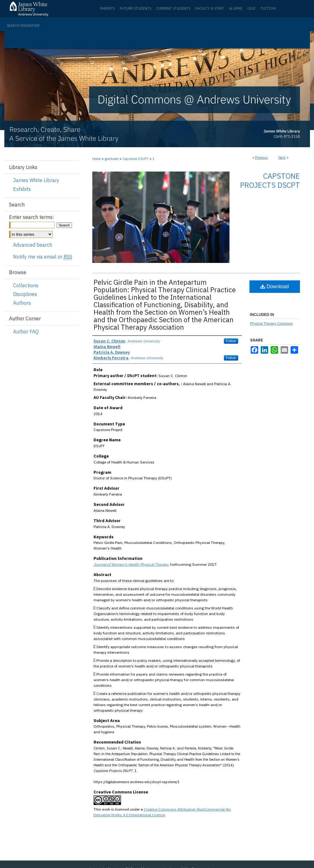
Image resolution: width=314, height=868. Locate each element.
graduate (112, 159)
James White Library (36, 180)
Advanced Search (33, 245)
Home (97, 159)
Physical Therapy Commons (271, 323)
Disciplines (25, 294)
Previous (261, 158)
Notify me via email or (43, 257)
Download (275, 286)
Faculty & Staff (210, 8)
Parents (107, 8)
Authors (22, 303)
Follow (231, 341)
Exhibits (22, 189)
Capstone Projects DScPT (270, 180)
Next (282, 158)
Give (251, 8)
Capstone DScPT (135, 159)
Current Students (173, 8)
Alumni (236, 8)
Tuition (268, 8)
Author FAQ (26, 332)
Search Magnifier (23, 26)
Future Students (135, 8)
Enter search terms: (31, 217)
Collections (26, 285)
